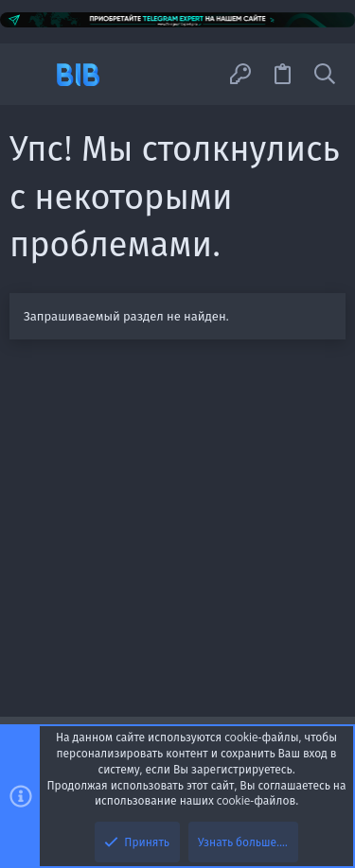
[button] (31, 74)
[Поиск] (325, 74)
